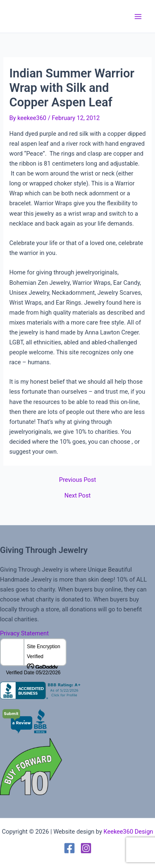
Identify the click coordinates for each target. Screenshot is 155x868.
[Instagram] (86, 848)
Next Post (77, 496)
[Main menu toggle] (138, 17)
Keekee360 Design (128, 832)
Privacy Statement (24, 633)
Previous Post (77, 480)
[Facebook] (69, 848)
